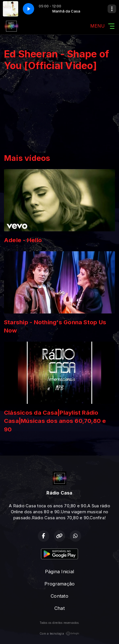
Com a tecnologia (59, 633)
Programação (60, 584)
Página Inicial (59, 572)
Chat (59, 608)
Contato (59, 596)
